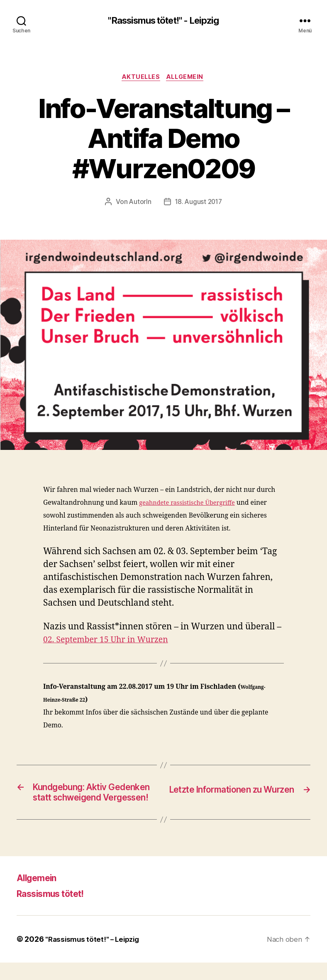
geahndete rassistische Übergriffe (191, 505)
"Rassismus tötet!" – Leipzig (94, 957)
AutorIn (139, 204)
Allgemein (188, 79)
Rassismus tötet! (56, 911)
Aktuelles (140, 79)
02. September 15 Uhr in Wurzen (111, 642)
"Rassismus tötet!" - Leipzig (163, 21)
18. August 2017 (199, 204)
